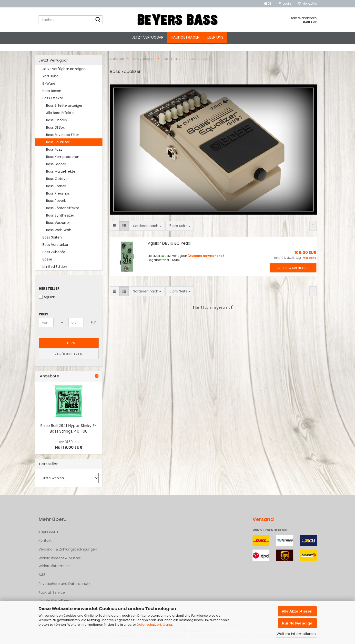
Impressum (48, 531)
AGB (42, 575)
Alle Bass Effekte (60, 113)
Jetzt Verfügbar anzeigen (64, 69)
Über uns (215, 37)
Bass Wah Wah (59, 230)
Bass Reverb (56, 201)
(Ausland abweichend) (206, 256)
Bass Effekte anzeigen (65, 105)
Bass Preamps (58, 193)
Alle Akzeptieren (297, 611)
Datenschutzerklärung (154, 625)
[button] (268, 4)
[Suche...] (98, 20)
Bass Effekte (53, 98)
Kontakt (45, 540)
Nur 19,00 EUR (69, 445)
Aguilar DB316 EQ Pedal (170, 243)
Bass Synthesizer (60, 215)
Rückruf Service (52, 592)
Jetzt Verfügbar (148, 37)
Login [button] (285, 4)
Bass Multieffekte (61, 171)
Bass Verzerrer (58, 223)
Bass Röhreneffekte (63, 208)
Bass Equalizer (58, 142)
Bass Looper (56, 164)
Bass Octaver (57, 179)
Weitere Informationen (296, 634)
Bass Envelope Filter (63, 135)
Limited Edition (55, 267)
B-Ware (49, 83)
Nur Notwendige (297, 623)
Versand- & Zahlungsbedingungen (68, 549)
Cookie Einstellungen (56, 601)
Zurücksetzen (69, 354)
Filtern (69, 343)
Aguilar (47, 297)
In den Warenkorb (293, 268)
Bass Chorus (56, 120)
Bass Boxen (52, 91)
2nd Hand (51, 76)
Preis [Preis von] (44, 314)
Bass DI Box (55, 127)
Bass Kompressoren (63, 157)
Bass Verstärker (55, 245)
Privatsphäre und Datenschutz (64, 584)
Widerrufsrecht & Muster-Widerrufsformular (61, 562)
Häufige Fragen (185, 37)
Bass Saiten (52, 237)
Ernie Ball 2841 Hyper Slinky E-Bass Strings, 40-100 (69, 428)
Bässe (47, 259)
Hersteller (49, 289)
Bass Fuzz (54, 149)
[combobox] (147, 226)
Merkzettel (307, 4)
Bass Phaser (56, 186)
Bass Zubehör (54, 252)
